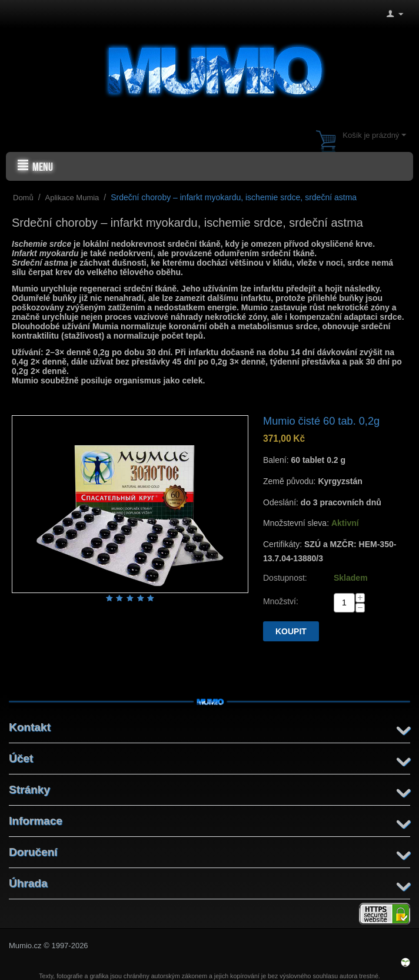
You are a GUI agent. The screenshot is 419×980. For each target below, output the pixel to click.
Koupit (291, 631)
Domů (23, 198)
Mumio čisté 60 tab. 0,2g (321, 421)
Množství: (281, 601)
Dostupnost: (285, 578)
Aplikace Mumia (72, 198)
